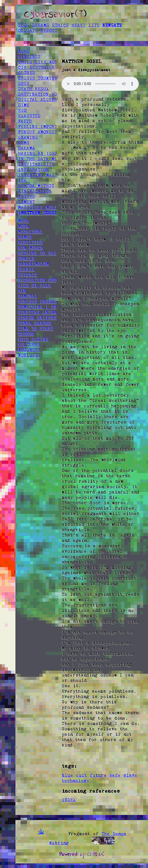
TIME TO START (36, 328)
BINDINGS (29, 57)
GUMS (24, 143)
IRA (22, 180)
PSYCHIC (28, 274)
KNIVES (26, 197)
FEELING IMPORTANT (42, 127)
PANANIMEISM (34, 264)
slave (130, 775)
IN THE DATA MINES (42, 159)
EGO (22, 110)
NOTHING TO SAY (38, 253)
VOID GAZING (34, 339)
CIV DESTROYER (36, 67)
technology (75, 781)
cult (81, 775)
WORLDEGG (29, 355)
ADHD (24, 51)
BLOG (24, 25)
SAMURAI (28, 296)
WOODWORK (29, 350)
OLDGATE (28, 30)
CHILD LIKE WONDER (42, 62)
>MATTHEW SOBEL (38, 213)
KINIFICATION (35, 191)
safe (115, 775)
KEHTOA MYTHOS (36, 186)
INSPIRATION (33, 170)
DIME (24, 105)
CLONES (26, 73)
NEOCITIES (31, 242)
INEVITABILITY (36, 164)
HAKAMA (26, 148)
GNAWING (28, 137)
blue (67, 775)
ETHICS (60, 25)
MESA (24, 221)
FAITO (25, 121)
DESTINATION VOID (40, 94)
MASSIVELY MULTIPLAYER (48, 207)
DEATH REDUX (33, 89)
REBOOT (49, 30)
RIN (22, 291)
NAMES (25, 237)
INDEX (69, 800)
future (98, 775)
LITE (94, 25)
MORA (24, 226)
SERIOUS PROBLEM (39, 301)
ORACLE (26, 258)
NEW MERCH (31, 248)
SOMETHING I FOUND (42, 307)
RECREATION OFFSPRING (46, 280)
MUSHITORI (31, 231)
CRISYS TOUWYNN (38, 78)
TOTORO (26, 334)
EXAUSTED (29, 116)
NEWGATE (112, 25)
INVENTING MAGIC (39, 175)
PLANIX (26, 269)
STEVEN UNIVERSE (39, 318)
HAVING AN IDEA (38, 154)
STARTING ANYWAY (39, 312)
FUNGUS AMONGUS (38, 132)
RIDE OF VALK (35, 285)
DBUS (24, 84)
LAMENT (26, 202)
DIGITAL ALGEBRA (39, 100)
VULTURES (29, 344)
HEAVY (78, 25)
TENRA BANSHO (35, 323)
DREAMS (41, 25)
